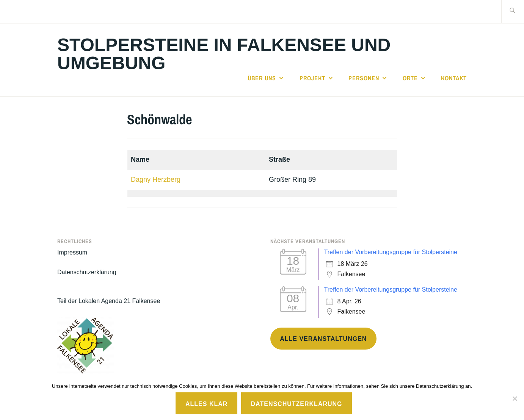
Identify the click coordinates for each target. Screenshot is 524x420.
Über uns (262, 78)
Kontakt (454, 78)
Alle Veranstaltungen (323, 339)
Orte (410, 78)
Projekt (312, 78)
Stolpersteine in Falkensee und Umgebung (224, 54)
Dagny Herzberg (156, 180)
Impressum (72, 252)
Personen (364, 78)
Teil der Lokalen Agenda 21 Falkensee (109, 301)
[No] (515, 398)
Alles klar (206, 404)
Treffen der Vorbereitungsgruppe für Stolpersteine (391, 252)
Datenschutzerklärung (87, 272)
